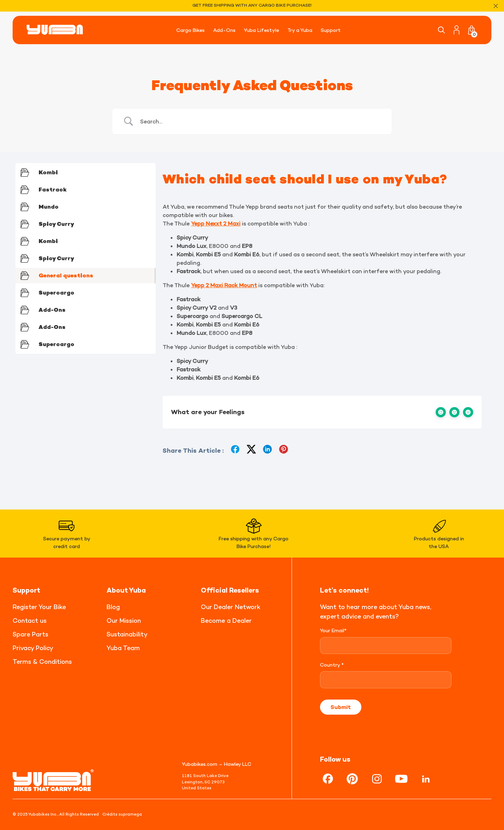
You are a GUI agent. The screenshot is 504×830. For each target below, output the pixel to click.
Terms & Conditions (42, 662)
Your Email (333, 630)
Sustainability (127, 634)
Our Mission (124, 620)
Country (332, 665)
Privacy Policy (33, 648)
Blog (113, 607)
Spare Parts (30, 634)
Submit (341, 707)
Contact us (30, 620)
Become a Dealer (226, 620)
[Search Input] (261, 121)
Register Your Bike (39, 607)
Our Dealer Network (231, 607)
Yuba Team (123, 648)
